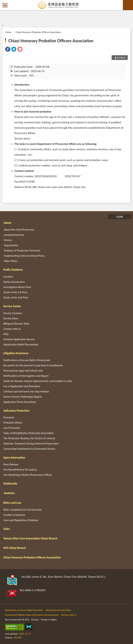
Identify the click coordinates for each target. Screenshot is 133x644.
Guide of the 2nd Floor (16, 297)
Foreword (9, 417)
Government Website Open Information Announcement (32, 615)
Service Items (11, 318)
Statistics (9, 493)
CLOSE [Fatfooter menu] (120, 217)
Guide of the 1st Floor (16, 292)
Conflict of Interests (14, 515)
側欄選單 (5, 5)
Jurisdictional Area (14, 235)
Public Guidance (13, 270)
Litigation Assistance (16, 353)
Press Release (11, 464)
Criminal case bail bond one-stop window (26, 391)
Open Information (14, 457)
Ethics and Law (12, 503)
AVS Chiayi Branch (14, 548)
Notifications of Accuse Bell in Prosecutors (27, 360)
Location (8, 277)
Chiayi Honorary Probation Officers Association (38, 32)
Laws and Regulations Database (21, 520)
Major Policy (11, 261)
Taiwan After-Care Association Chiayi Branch (30, 538)
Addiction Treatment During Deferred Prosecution (31, 443)
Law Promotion (12, 428)
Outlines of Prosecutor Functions (22, 250)
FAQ (6, 334)
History (8, 240)
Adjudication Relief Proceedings (21, 344)
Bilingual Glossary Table (16, 324)
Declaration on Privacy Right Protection (24, 610)
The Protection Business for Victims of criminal (29, 438)
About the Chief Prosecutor (19, 230)
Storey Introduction (14, 282)
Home (9, 32)
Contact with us (12, 329)
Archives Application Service (19, 339)
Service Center (12, 306)
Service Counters (13, 313)
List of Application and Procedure (22, 386)
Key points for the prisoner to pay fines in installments (33, 365)
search (128, 5)
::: (3, 3)
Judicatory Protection (16, 410)
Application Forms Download (19, 402)
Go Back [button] (121, 58)
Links (6, 529)
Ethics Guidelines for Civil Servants (23, 510)
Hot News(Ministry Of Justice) (20, 470)
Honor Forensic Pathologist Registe (23, 397)
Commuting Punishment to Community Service (29, 449)
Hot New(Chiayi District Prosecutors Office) (27, 475)
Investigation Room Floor (17, 287)
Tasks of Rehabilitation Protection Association (29, 433)
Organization (11, 245)
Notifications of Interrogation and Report (26, 376)
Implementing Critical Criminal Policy (24, 256)
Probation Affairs (13, 423)
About (8, 223)
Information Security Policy (58, 610)
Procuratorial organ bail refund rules (23, 371)
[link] (8, 50)
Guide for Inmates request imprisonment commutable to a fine (38, 381)
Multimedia (10, 483)
